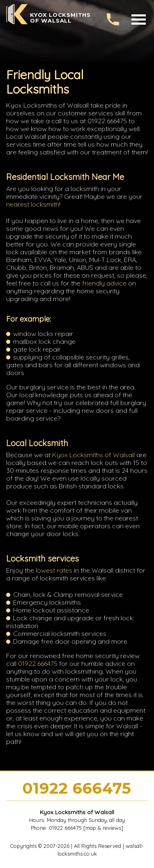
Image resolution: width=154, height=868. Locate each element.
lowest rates (54, 570)
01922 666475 (38, 663)
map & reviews (103, 828)
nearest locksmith (33, 204)
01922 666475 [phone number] (77, 788)
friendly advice (104, 283)
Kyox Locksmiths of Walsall (93, 455)
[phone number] (113, 19)
